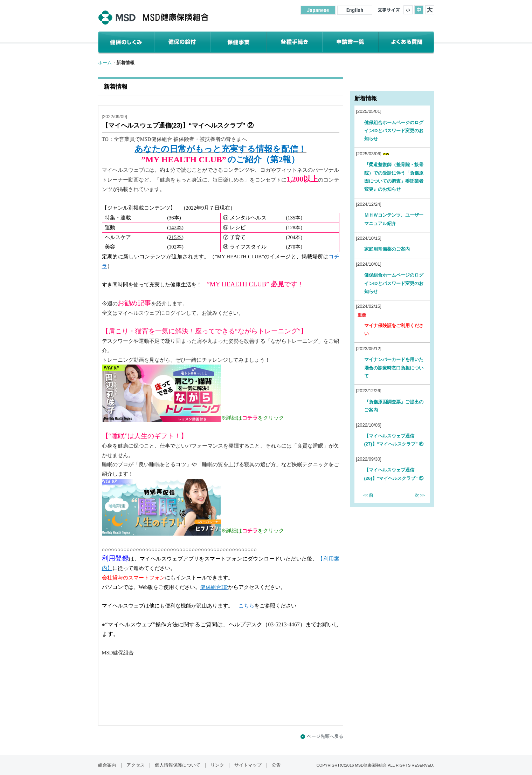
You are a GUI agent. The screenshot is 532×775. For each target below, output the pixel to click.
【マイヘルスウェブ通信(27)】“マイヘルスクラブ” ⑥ (394, 440)
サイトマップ (248, 765)
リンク (217, 765)
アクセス (136, 765)
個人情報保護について (178, 765)
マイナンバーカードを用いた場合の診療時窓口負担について (394, 368)
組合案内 (107, 765)
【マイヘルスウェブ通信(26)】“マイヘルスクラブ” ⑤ (394, 474)
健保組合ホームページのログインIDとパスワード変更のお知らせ (394, 131)
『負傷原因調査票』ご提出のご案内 (394, 406)
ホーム (105, 63)
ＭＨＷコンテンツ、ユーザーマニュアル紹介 (394, 219)
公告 (276, 765)
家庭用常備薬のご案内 (389, 249)
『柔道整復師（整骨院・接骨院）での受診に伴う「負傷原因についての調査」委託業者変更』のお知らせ (394, 177)
